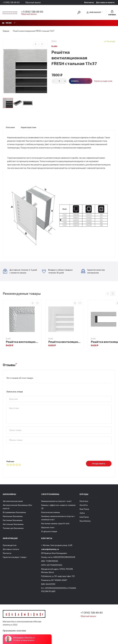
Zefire (82, 513)
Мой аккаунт (94, 12)
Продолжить (99, 464)
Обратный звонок (33, 2)
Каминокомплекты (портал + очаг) (56, 501)
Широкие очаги (48, 527)
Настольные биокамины (13, 524)
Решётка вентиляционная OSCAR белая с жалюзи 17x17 (65, 342)
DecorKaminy (85, 521)
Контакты (89, 2)
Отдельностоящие (49, 531)
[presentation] (28, 452)
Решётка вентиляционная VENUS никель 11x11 (23, 342)
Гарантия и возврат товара (15, 557)
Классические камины (51, 512)
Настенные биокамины (13, 520)
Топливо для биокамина (13, 528)
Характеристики (28, 127)
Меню (7, 23)
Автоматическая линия (13, 501)
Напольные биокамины (13, 516)
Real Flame (84, 509)
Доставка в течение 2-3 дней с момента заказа (20, 271)
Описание (10, 127)
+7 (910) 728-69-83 (11, 2)
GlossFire (84, 505)
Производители (10, 545)
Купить (81, 81)
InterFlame (84, 517)
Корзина (112, 13)
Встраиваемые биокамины (14, 512)
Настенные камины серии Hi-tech (55, 523)
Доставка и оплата (105, 2)
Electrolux (84, 501)
